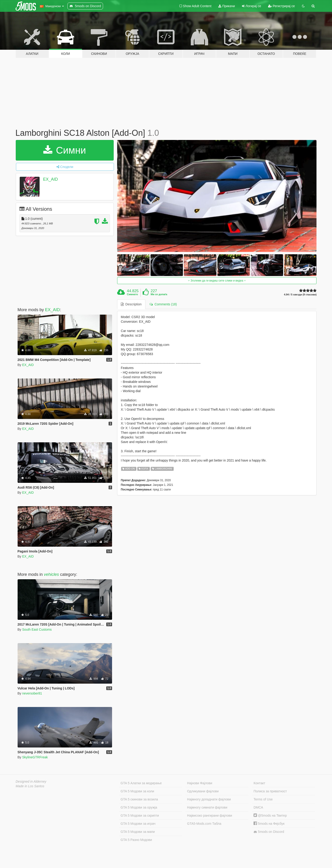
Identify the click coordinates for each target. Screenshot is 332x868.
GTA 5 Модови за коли (137, 791)
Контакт (259, 783)
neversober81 (32, 693)
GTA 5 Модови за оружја (139, 807)
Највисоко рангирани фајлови (210, 815)
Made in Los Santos (30, 786)
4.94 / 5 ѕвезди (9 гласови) (300, 295)
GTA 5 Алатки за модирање (141, 783)
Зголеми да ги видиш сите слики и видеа (217, 281)
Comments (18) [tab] (163, 304)
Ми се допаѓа (159, 294)
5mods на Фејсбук (269, 824)
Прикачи (227, 6)
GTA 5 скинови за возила (139, 799)
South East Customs (37, 629)
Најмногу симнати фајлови (207, 807)
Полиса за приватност (270, 791)
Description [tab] (131, 304)
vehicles (52, 574)
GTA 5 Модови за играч (138, 824)
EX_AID (50, 179)
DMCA (258, 807)
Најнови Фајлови (200, 783)
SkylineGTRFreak (35, 757)
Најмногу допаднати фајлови (209, 799)
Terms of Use (263, 799)
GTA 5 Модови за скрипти (140, 815)
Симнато (132, 294)
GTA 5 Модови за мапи (138, 832)
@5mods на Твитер (270, 815)
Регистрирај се (282, 6)
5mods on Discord (269, 832)
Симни (65, 150)
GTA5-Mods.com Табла (204, 824)
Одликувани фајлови (203, 791)
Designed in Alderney (31, 781)
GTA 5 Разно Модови (136, 840)
